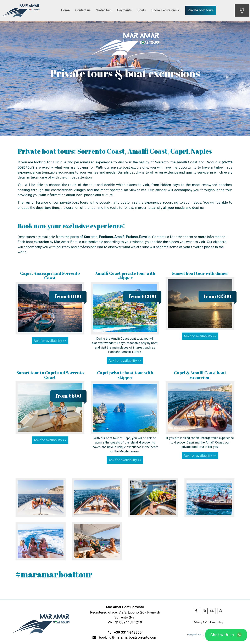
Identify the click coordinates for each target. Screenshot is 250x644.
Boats (142, 10)
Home (65, 10)
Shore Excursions (166, 10)
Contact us (83, 10)
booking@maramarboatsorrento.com (128, 637)
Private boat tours (201, 10)
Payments (124, 10)
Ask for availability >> (50, 341)
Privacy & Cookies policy (208, 622)
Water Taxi (104, 10)
